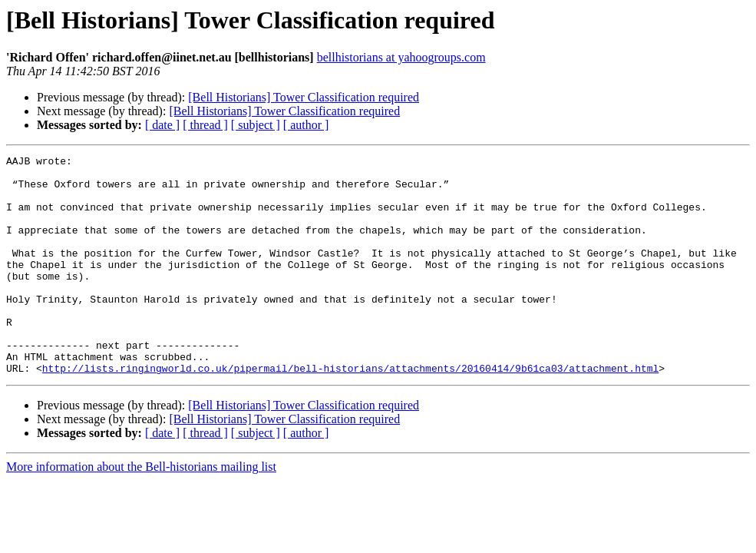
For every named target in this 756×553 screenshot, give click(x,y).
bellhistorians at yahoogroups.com (401, 57)
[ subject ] (256, 125)
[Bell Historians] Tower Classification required (304, 97)
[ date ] (162, 125)
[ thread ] (205, 125)
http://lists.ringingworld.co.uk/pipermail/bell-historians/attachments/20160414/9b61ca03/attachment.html (350, 412)
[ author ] (306, 125)
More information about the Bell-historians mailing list (141, 510)
